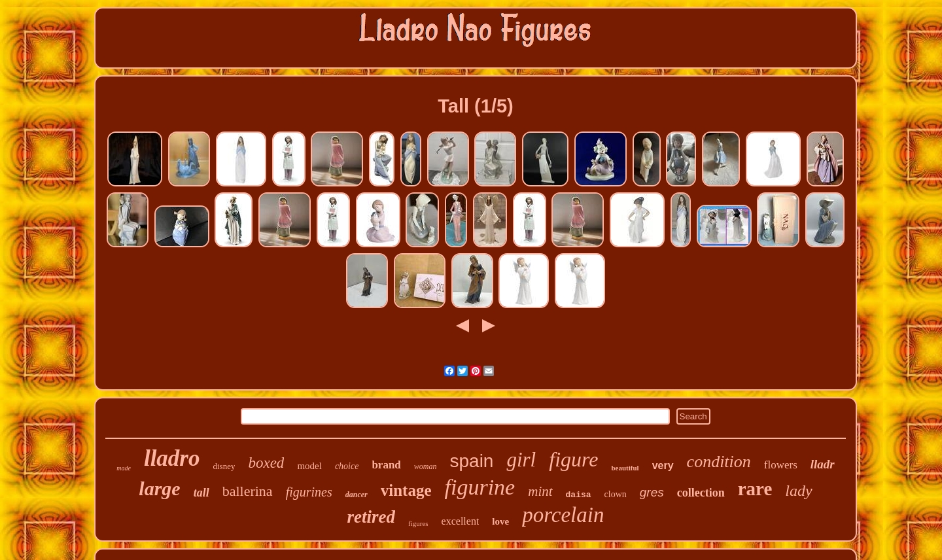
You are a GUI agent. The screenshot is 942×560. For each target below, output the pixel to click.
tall (201, 493)
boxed (266, 463)
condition (719, 462)
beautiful (625, 468)
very (663, 465)
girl (521, 460)
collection (701, 493)
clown (616, 494)
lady (798, 491)
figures (418, 523)
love (500, 521)
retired (372, 517)
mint (540, 491)
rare (755, 489)
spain (472, 461)
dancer (357, 495)
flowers (781, 465)
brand (386, 465)
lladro (172, 458)
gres (652, 492)
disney (224, 466)
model (309, 466)
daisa (579, 495)
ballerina (248, 491)
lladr (823, 464)
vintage (406, 490)
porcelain (563, 515)
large (159, 488)
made (124, 468)
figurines (309, 492)
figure (573, 459)
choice (347, 466)
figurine (480, 487)
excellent (461, 521)
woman (426, 466)
